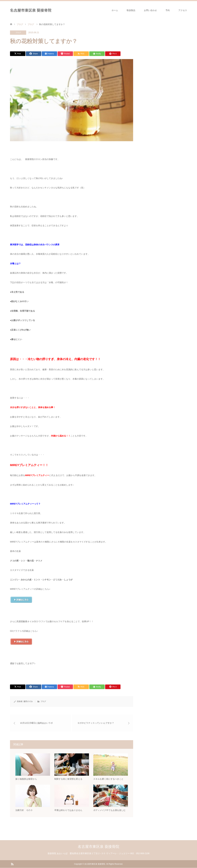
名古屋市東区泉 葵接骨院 (31, 10)
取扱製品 (131, 10)
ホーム (115, 10)
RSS (12, 864)
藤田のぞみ (28, 701)
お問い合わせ (150, 10)
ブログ (18, 33)
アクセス (183, 10)
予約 (168, 10)
